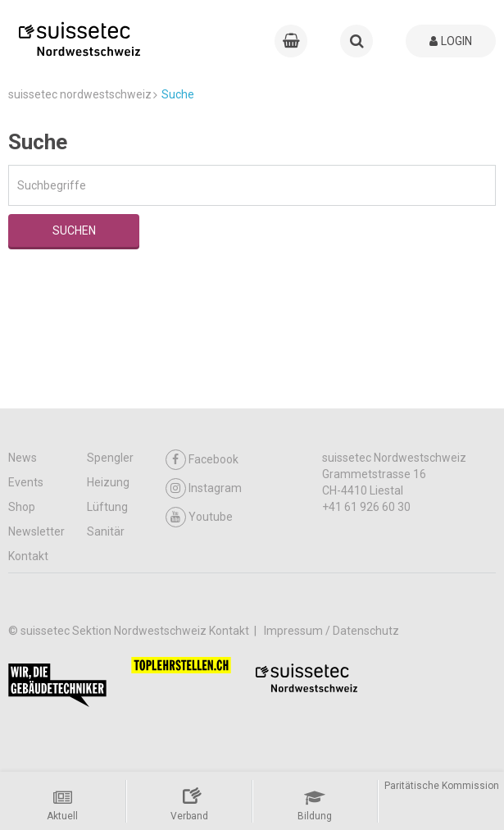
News (23, 458)
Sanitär (106, 531)
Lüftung (107, 507)
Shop (22, 507)
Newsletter (36, 531)
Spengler (110, 458)
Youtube (199, 517)
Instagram (204, 488)
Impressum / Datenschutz (331, 631)
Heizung (108, 482)
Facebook (202, 460)
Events (26, 482)
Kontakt (28, 556)
